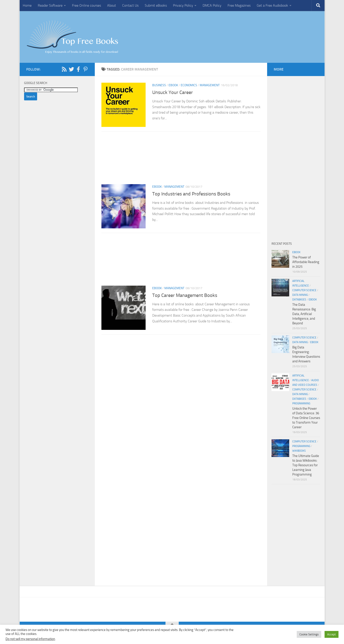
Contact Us (130, 5)
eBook (173, 85)
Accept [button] (332, 634)
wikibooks (299, 451)
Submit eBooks (156, 5)
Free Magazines (239, 5)
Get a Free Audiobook (272, 5)
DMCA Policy (212, 5)
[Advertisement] (181, 159)
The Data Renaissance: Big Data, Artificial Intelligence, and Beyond (304, 314)
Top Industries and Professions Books (191, 194)
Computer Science (304, 290)
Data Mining (300, 295)
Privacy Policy (183, 5)
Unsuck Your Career (173, 92)
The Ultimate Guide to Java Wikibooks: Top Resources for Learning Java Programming (306, 465)
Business (159, 85)
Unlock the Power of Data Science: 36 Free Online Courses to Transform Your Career (306, 418)
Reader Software (50, 5)
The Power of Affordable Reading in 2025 (306, 262)
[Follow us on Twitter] (71, 69)
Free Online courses (86, 5)
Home (27, 5)
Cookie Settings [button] (309, 634)
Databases (299, 300)
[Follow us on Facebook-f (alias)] (78, 69)
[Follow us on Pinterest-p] (86, 69)
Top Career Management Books (185, 295)
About (112, 5)
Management (210, 85)
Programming (301, 403)
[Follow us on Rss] (64, 69)
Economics (189, 85)
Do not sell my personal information (30, 639)
